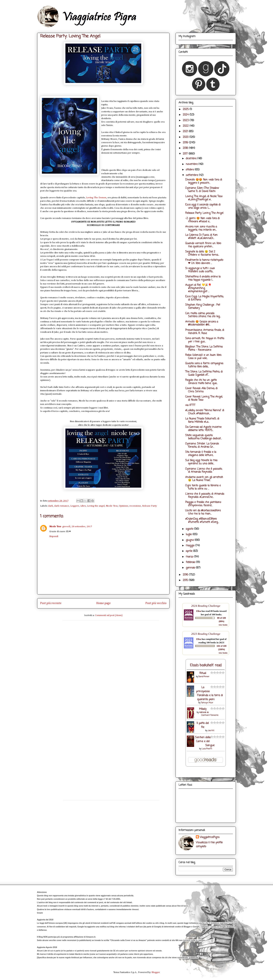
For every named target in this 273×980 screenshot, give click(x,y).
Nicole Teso (112, 506)
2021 (186, 132)
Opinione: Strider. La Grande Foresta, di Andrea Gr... (202, 445)
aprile (189, 551)
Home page (104, 603)
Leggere (75, 506)
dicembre (192, 159)
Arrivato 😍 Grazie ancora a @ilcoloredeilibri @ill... (202, 323)
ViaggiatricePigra (209, 837)
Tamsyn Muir (207, 703)
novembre (192, 164)
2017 (186, 154)
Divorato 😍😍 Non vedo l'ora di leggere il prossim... (204, 181)
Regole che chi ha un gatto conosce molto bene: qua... (201, 382)
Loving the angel (96, 506)
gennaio (191, 568)
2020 (186, 137)
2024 (186, 115)
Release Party (150, 506)
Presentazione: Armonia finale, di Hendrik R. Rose (205, 332)
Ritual (203, 673)
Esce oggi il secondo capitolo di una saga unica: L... (203, 206)
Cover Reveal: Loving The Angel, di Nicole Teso (204, 398)
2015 (186, 580)
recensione (135, 506)
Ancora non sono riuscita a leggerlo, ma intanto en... (201, 228)
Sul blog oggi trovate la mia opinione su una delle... (201, 462)
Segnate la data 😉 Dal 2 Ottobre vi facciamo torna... (202, 253)
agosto (190, 529)
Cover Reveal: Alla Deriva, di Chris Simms (201, 390)
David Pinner (204, 677)
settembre (192, 175)
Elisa (199, 611)
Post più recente (51, 603)
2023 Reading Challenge (206, 634)
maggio (191, 546)
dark (51, 506)
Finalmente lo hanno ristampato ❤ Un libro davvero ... (204, 262)
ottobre (190, 170)
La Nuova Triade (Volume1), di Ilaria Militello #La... (202, 420)
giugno (190, 540)
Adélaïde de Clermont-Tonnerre (209, 714)
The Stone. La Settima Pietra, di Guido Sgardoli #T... (204, 373)
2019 (186, 143)
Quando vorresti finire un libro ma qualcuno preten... (203, 245)
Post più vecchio (156, 603)
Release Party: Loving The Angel (204, 213)
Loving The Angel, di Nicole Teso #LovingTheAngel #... (204, 198)
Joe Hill (211, 731)
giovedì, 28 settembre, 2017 (77, 527)
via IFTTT (190, 405)
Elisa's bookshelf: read (206, 665)
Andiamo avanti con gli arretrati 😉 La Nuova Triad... (204, 479)
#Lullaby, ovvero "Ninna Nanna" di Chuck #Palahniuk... (205, 412)
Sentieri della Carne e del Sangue (205, 741)
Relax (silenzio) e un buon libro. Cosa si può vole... (203, 357)
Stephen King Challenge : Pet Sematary (203, 307)
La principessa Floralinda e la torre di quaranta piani (209, 693)
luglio (189, 535)
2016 (186, 575)
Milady (203, 709)
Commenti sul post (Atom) (109, 615)
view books (223, 625)
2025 (186, 109)
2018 (186, 148)
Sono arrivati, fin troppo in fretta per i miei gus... (205, 340)
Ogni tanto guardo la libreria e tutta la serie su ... (203, 487)
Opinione (124, 506)
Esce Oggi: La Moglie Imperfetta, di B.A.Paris (204, 298)
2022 (186, 126)
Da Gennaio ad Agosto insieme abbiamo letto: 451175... (203, 429)
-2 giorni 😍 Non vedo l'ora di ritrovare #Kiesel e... (202, 220)
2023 (186, 121)
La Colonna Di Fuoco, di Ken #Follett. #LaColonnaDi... (201, 237)
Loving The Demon (96, 198)
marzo (190, 557)
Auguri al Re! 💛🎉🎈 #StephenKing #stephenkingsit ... (198, 288)
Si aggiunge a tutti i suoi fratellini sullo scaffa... (200, 270)
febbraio (191, 562)
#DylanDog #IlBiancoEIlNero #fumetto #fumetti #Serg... (202, 521)
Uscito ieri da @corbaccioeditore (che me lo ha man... (203, 512)
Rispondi (54, 536)
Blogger (156, 972)
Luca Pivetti (207, 749)
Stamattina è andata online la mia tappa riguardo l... (203, 278)
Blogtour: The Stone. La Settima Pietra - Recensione (204, 348)
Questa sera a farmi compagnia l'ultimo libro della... (204, 365)
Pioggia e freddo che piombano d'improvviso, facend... (203, 504)
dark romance (62, 506)
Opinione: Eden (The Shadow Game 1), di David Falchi (202, 190)
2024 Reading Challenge (206, 606)
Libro (83, 506)
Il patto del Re (203, 725)
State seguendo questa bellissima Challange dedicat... (204, 437)
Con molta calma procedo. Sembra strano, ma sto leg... (203, 315)
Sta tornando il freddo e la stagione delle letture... (201, 454)
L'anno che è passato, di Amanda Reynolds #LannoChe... (205, 496)
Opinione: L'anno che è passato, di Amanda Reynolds (204, 471)
